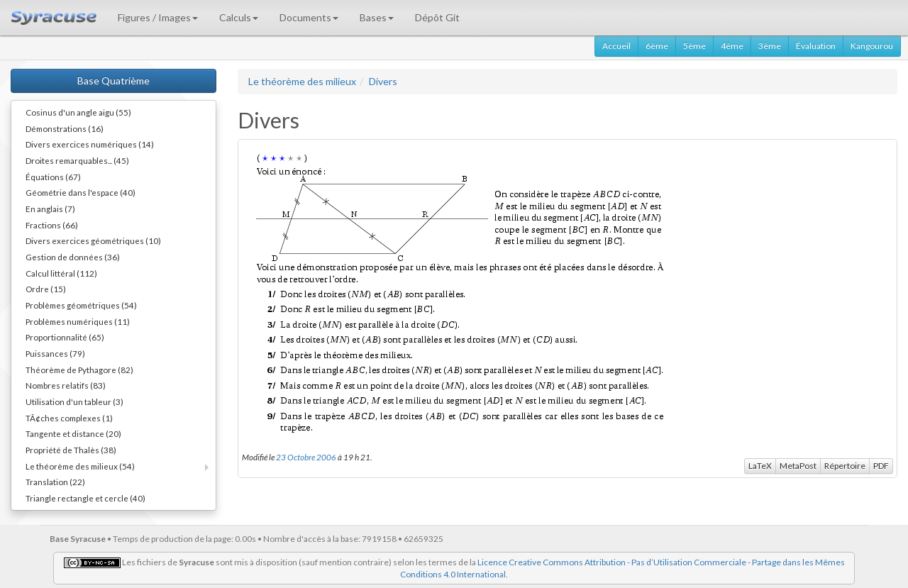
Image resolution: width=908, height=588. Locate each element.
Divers (383, 81)
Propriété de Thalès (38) (71, 450)
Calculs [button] (239, 17)
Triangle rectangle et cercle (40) (85, 498)
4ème (732, 46)
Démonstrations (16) (65, 128)
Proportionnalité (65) (65, 337)
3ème (770, 46)
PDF (881, 466)
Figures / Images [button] (158, 17)
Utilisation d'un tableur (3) (74, 401)
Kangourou (872, 46)
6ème (657, 46)
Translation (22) (55, 482)
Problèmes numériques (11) (78, 321)
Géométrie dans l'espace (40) (81, 192)
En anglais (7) (50, 209)
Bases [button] (377, 17)
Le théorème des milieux (302, 81)
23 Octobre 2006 (306, 457)
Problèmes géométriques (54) (81, 305)
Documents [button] (309, 17)
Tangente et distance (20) (73, 433)
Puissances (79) (55, 353)
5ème (694, 46)
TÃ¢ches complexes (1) (69, 418)
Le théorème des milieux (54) (80, 466)
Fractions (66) (52, 225)
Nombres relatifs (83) (66, 385)
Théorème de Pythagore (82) (79, 370)
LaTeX (760, 466)
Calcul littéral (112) (61, 273)
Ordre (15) (46, 289)
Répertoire (845, 466)
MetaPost (798, 466)
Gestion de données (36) (73, 257)
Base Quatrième (113, 81)
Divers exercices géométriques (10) (93, 240)
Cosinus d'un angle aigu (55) (78, 112)
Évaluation (816, 46)
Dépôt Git (437, 17)
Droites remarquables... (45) (77, 160)
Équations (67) (53, 177)
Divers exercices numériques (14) (90, 144)
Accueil (616, 46)
